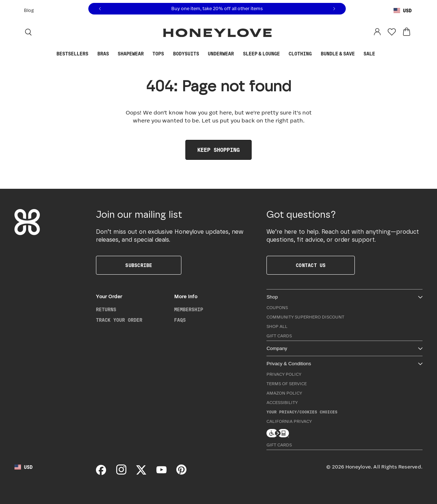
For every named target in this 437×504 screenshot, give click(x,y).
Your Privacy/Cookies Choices (302, 412)
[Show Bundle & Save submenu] (358, 54)
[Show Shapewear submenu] (147, 54)
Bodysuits (186, 54)
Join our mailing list (139, 215)
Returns (106, 310)
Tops (158, 54)
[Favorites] (392, 32)
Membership (189, 310)
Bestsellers (72, 54)
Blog (29, 11)
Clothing (300, 54)
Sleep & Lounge (261, 54)
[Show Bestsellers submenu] (92, 54)
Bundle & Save (338, 54)
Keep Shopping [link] (218, 150)
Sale (369, 54)
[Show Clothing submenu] (315, 54)
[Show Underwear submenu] (238, 54)
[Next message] (334, 9)
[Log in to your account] (377, 32)
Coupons (277, 308)
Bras (103, 54)
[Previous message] (100, 9)
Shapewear (131, 54)
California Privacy (289, 422)
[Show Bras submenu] (112, 54)
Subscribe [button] (139, 266)
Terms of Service (287, 384)
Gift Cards (279, 336)
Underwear (221, 54)
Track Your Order (119, 320)
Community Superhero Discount (305, 317)
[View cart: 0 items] (407, 32)
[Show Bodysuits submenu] (203, 54)
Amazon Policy (284, 393)
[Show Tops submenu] (168, 54)
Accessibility (282, 403)
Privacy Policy (284, 374)
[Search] (28, 32)
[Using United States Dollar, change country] (403, 11)
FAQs (180, 320)
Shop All (277, 327)
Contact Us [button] (311, 266)
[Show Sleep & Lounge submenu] (283, 54)
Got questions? (301, 215)
